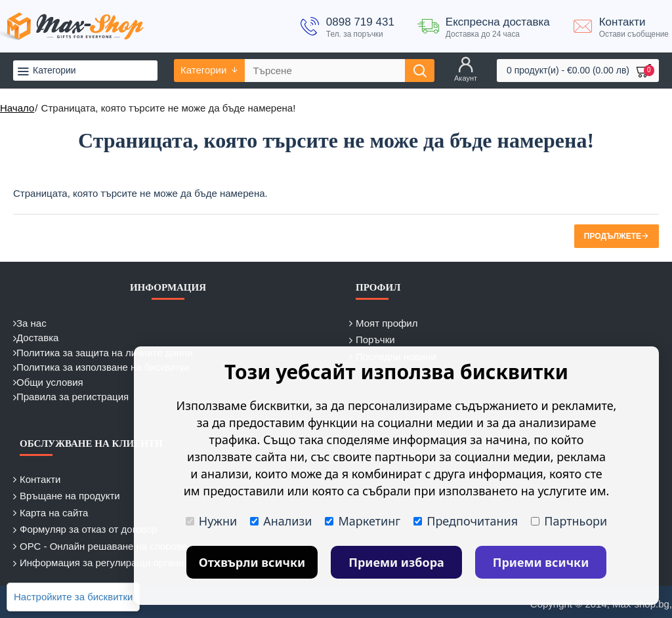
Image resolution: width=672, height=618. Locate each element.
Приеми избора (396, 562)
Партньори (569, 521)
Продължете (613, 236)
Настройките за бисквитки (73, 597)
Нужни (211, 521)
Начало (17, 108)
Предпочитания (466, 521)
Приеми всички (541, 562)
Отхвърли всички (252, 562)
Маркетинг (363, 521)
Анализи (281, 521)
